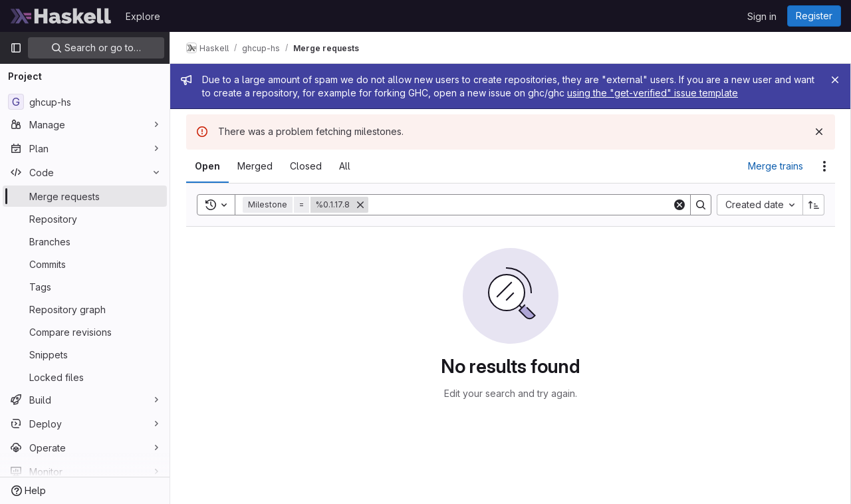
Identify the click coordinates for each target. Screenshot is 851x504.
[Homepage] (61, 16)
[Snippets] (85, 354)
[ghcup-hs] (85, 102)
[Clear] (679, 205)
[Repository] (85, 219)
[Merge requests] (85, 196)
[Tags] (85, 287)
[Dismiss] (819, 132)
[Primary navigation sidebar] (16, 48)
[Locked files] (85, 377)
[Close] (835, 80)
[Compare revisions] (85, 332)
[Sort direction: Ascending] (814, 205)
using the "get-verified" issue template (653, 93)
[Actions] (824, 166)
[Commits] (85, 264)
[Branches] (85, 241)
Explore (143, 16)
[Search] (520, 205)
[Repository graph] (85, 309)
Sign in (762, 16)
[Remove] (360, 205)
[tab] (207, 166)
